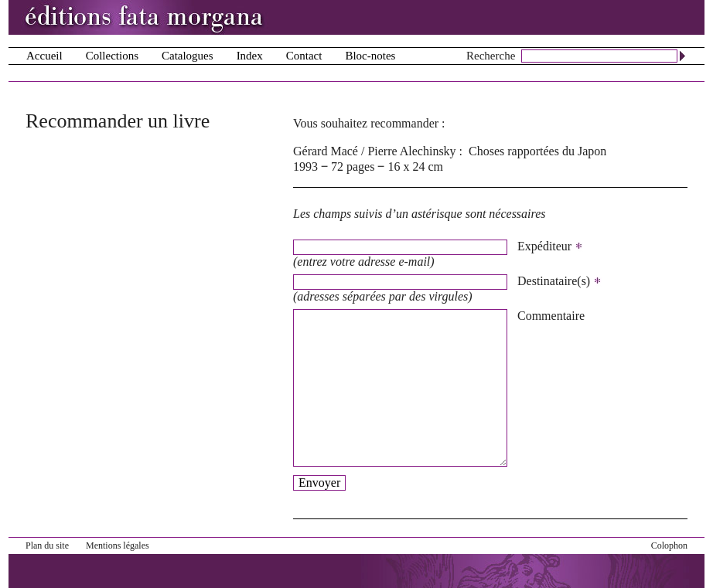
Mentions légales (118, 546)
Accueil (44, 56)
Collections (112, 56)
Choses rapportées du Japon (537, 151)
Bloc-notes (370, 56)
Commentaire (551, 316)
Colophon (669, 546)
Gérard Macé (326, 151)
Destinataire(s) (559, 281)
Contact (304, 56)
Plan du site (47, 546)
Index (250, 56)
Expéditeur (550, 246)
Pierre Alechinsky (411, 151)
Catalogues (188, 56)
